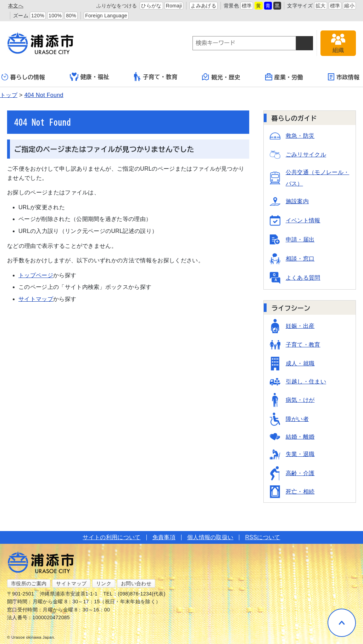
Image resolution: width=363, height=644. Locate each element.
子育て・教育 (156, 77)
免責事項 (164, 537)
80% (71, 16)
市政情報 (344, 77)
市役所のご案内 (29, 583)
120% (38, 16)
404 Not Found (44, 95)
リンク (104, 583)
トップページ (36, 275)
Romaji (174, 6)
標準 (247, 6)
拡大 (321, 6)
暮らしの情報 (23, 77)
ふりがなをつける (117, 6)
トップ (9, 95)
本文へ (16, 6)
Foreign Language (106, 16)
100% (55, 16)
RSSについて (263, 537)
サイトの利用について (111, 537)
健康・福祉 (90, 77)
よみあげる (203, 6)
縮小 (349, 6)
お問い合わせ (136, 583)
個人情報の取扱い (210, 537)
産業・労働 (284, 77)
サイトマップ (36, 299)
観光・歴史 (221, 77)
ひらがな (151, 6)
